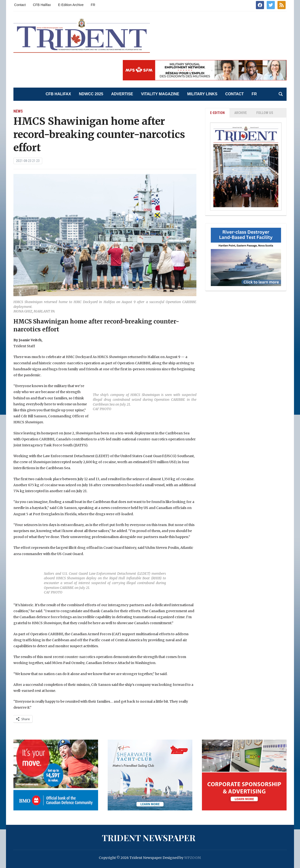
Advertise (122, 94)
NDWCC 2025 (91, 94)
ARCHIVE (241, 113)
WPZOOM (193, 858)
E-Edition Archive (71, 5)
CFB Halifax (42, 5)
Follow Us (265, 113)
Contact (20, 5)
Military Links (202, 94)
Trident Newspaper (149, 838)
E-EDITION (217, 113)
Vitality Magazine (160, 94)
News (18, 111)
